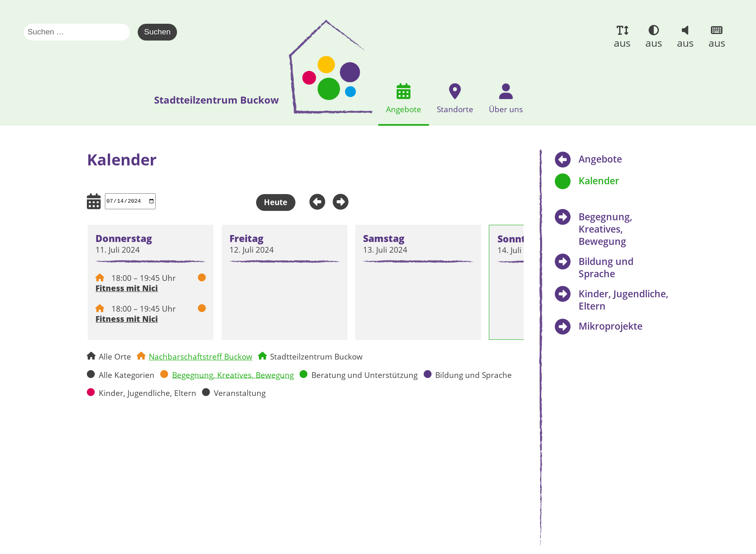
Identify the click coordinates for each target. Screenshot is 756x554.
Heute (276, 202)
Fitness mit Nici (127, 288)
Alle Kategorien (127, 374)
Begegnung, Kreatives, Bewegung (233, 374)
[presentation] (329, 67)
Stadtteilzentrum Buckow (316, 356)
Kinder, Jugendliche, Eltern (148, 392)
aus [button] (622, 43)
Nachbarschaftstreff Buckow (201, 356)
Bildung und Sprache (473, 374)
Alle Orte (115, 356)
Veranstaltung (240, 392)
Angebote (600, 159)
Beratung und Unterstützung (364, 374)
